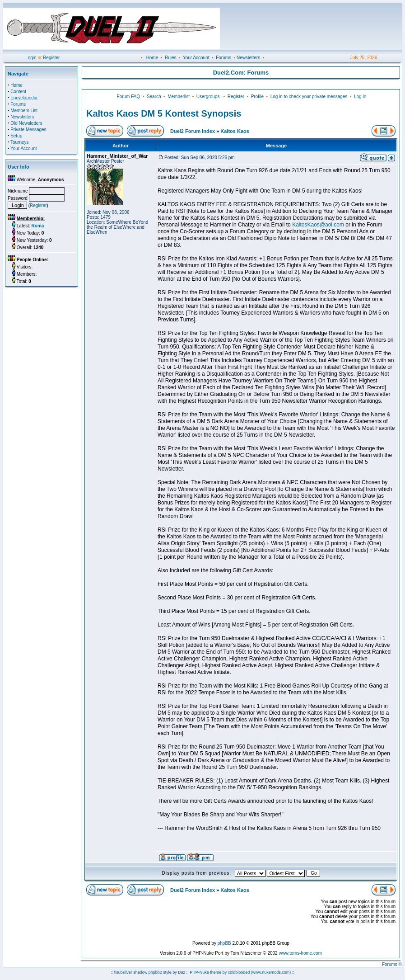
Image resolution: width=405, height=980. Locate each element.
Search (154, 97)
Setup (16, 136)
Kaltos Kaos (235, 131)
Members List (24, 111)
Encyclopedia (24, 98)
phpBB (224, 943)
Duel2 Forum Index (193, 131)
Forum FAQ (129, 97)
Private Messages (28, 130)
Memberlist (179, 97)
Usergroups (208, 97)
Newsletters (248, 58)
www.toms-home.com (300, 953)
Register (51, 58)
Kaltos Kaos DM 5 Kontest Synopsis (164, 113)
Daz (182, 972)
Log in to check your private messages (309, 97)
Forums (223, 58)
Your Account (196, 58)
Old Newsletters (26, 123)
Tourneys (20, 142)
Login (31, 58)
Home (152, 58)
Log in (360, 97)
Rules (171, 58)
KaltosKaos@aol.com (318, 225)
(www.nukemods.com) (271, 972)
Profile (257, 97)
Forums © (392, 964)
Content (18, 92)
